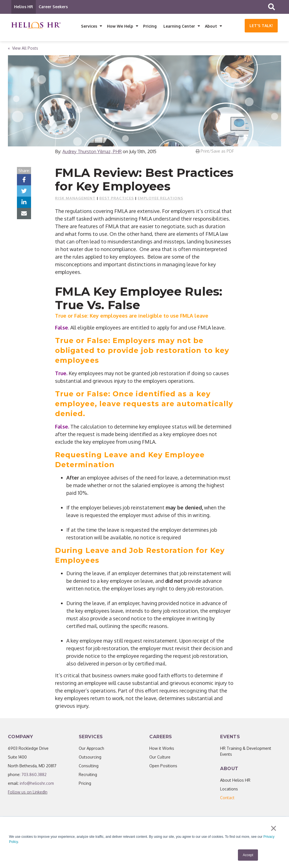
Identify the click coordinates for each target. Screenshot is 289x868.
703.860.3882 (34, 776)
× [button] (274, 829)
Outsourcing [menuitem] (90, 758)
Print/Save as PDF (215, 152)
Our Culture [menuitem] (160, 758)
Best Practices (117, 199)
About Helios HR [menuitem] (235, 782)
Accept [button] (248, 855)
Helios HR (24, 7)
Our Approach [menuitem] (91, 750)
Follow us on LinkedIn (28, 793)
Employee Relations (160, 199)
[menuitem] (227, 799)
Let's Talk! (261, 26)
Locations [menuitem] (229, 790)
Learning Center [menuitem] (179, 26)
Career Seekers (53, 7)
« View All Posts (23, 50)
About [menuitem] (211, 26)
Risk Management (75, 199)
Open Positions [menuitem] (163, 767)
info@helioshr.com (37, 785)
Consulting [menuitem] (89, 767)
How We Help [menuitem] (120, 26)
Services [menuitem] (89, 26)
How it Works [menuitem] (162, 750)
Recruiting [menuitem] (88, 776)
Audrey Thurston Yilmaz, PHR (92, 153)
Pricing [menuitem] (150, 26)
